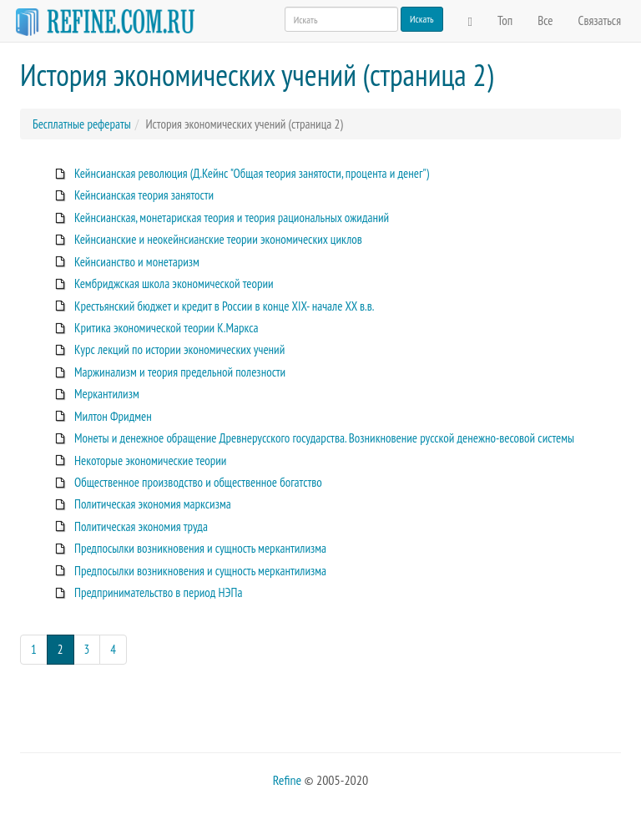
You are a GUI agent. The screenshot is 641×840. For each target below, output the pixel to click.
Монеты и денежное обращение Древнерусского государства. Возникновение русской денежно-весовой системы (324, 438)
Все (545, 20)
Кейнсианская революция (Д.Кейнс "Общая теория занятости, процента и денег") (252, 173)
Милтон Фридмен (113, 416)
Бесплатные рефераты (82, 124)
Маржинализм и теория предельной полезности (180, 372)
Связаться (600, 20)
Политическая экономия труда (141, 526)
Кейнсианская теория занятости (144, 195)
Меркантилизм (107, 394)
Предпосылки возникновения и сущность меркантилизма (200, 548)
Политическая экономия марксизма (153, 504)
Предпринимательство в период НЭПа (158, 592)
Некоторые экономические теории (150, 460)
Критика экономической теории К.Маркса (167, 328)
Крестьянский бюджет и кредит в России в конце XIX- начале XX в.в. (225, 306)
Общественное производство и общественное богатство (198, 482)
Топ (505, 20)
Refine (287, 780)
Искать (422, 19)
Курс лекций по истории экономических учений (179, 349)
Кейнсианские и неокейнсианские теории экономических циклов (218, 239)
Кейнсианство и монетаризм (137, 262)
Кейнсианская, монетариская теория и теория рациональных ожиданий (232, 218)
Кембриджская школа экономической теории (174, 283)
